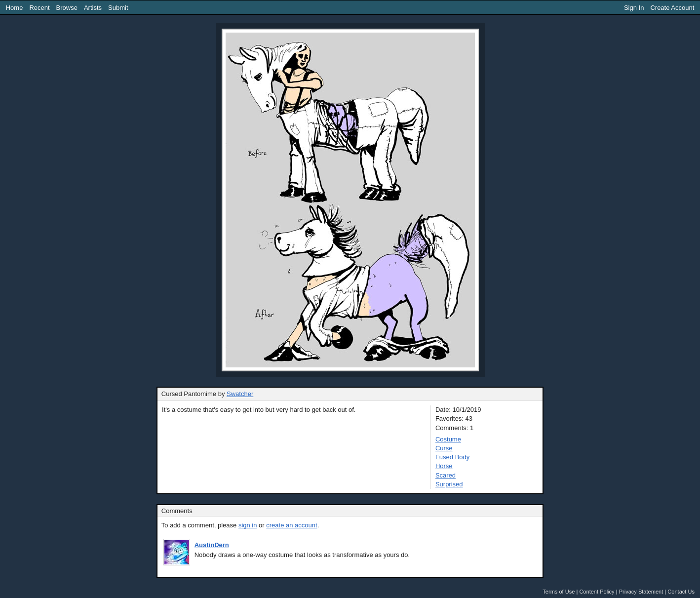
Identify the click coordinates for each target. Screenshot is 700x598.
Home (15, 8)
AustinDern (212, 545)
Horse (444, 466)
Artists (93, 8)
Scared (446, 475)
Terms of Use (559, 592)
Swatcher (240, 394)
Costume (448, 439)
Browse (67, 8)
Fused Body (452, 457)
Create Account (672, 8)
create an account (292, 525)
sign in (248, 525)
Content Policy (597, 592)
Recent (39, 8)
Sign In (634, 8)
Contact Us (681, 592)
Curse (444, 448)
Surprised (449, 484)
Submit (118, 8)
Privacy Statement (641, 592)
